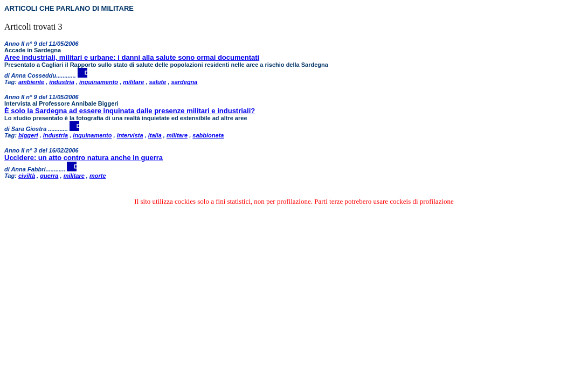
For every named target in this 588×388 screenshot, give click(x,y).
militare (133, 82)
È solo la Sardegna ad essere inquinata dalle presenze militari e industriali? (130, 111)
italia (155, 135)
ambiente (31, 82)
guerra (49, 176)
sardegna (185, 82)
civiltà (27, 176)
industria (61, 82)
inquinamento (99, 82)
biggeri (28, 135)
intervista (130, 135)
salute (158, 82)
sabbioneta (208, 135)
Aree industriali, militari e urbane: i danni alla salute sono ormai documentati (132, 57)
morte (98, 176)
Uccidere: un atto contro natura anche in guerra (84, 158)
